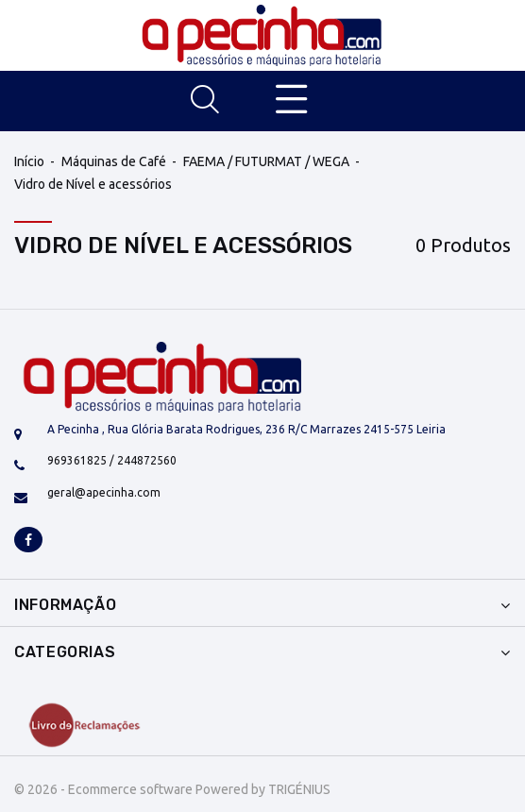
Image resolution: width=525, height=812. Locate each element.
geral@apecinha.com (104, 492)
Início (29, 161)
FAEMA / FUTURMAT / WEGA (266, 161)
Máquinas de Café (114, 161)
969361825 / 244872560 (112, 460)
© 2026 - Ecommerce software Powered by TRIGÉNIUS (172, 789)
